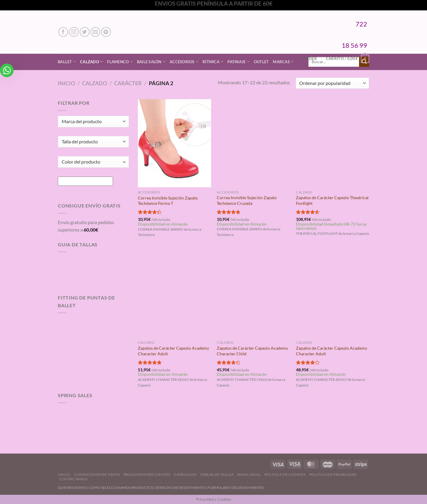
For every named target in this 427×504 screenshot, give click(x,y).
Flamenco (120, 62)
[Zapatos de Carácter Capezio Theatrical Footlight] (333, 143)
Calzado (91, 62)
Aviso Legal (249, 474)
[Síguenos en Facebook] (63, 32)
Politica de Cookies (285, 474)
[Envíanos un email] (95, 32)
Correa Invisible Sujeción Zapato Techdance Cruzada (247, 200)
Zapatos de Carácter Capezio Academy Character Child (252, 351)
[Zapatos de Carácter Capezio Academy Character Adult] (175, 294)
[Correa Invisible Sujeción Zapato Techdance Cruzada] (253, 143)
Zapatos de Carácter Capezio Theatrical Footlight (332, 200)
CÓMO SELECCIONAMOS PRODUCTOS (121, 488)
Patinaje (239, 62)
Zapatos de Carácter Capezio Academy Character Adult (173, 351)
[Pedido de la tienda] (332, 83)
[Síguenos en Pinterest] (106, 32)
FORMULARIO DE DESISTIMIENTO (236, 488)
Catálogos (185, 474)
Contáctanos (73, 479)
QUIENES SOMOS (72, 488)
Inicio (66, 83)
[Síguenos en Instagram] (74, 32)
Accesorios (184, 62)
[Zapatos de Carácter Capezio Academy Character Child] (253, 294)
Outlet (261, 62)
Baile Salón (151, 62)
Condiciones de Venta (97, 474)
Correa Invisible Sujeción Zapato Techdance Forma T (168, 201)
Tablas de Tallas (217, 474)
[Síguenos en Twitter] (85, 32)
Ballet (67, 62)
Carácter (128, 83)
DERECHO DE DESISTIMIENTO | (181, 488)
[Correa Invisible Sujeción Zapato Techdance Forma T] (175, 143)
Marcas (283, 62)
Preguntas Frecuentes (147, 474)
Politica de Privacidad (333, 474)
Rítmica (213, 62)
